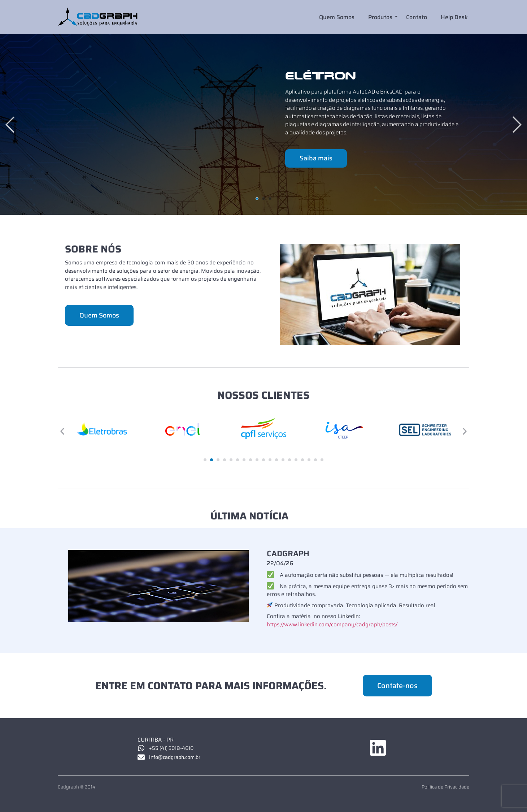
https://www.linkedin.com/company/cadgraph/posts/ (332, 625)
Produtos (381, 17)
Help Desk (454, 17)
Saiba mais (316, 158)
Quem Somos (337, 17)
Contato (417, 17)
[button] (62, 431)
